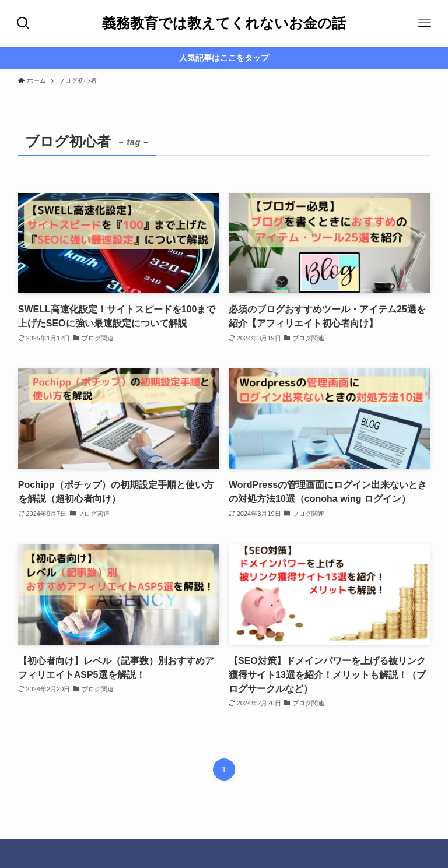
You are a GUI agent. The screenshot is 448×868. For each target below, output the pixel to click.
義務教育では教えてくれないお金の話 (224, 23)
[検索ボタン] (23, 23)
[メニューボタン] (425, 23)
